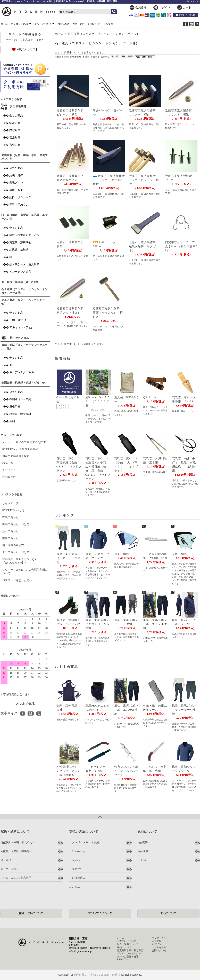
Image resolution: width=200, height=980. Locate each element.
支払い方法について (100, 913)
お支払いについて (127, 941)
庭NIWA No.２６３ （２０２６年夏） (98, 401)
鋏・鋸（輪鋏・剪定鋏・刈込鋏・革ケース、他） (24, 217)
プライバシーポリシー (129, 954)
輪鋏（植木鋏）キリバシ (24, 235)
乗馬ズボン (16, 183)
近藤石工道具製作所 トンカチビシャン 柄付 (144, 180)
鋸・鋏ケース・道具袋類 (24, 264)
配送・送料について (31, 913)
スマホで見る (25, 704)
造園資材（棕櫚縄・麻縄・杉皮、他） (24, 383)
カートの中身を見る (25, 34)
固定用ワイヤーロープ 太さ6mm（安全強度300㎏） (182, 246)
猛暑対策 (15, 123)
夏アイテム (9, 470)
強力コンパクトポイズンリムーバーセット (126, 771)
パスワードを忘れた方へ (17, 580)
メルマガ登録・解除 (128, 957)
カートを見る (159, 947)
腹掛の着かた (10, 538)
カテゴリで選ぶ (21, 24)
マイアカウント (160, 938)
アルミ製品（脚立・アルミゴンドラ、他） (24, 302)
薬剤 (12, 421)
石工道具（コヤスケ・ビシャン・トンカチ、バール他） (105, 34)
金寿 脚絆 (180, 554)
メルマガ (108, 24)
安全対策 (15, 138)
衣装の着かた (10, 517)
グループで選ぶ (44, 24)
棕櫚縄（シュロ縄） (22, 399)
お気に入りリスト (25, 49)
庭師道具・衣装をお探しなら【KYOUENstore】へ (20, 561)
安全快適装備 (18, 106)
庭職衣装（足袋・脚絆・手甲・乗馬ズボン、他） (24, 157)
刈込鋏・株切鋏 (19, 250)
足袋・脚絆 (16, 175)
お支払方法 (63, 24)
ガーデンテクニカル (22, 372)
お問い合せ (94, 24)
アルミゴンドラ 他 (21, 327)
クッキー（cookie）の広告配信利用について (25, 571)
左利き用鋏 (9, 477)
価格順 (86, 57)
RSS (119, 959)
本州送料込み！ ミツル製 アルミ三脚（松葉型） (68, 771)
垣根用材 (15, 407)
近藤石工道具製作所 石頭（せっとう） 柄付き (108, 313)
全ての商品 (16, 116)
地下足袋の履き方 (13, 545)
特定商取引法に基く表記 (130, 950)
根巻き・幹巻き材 (20, 414)
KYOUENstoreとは (13, 510)
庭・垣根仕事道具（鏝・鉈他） (20, 282)
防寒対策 (15, 130)
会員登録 (141, 7)
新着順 (94, 57)
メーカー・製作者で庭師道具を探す (24, 442)
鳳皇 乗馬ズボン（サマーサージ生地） (68, 558)
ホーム (4, 24)
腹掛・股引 (16, 190)
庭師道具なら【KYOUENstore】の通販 (97, 975)
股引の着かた (10, 531)
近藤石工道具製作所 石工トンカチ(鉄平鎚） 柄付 (110, 180)
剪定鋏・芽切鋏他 (20, 242)
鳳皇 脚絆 (122, 554)
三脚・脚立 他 (18, 320)
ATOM (125, 959)
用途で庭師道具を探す (16, 456)
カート (187, 7)
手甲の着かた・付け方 (16, 552)
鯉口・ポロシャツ (20, 197)
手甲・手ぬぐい (19, 205)
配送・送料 (79, 24)
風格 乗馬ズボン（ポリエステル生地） (155, 624)
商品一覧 (8, 463)
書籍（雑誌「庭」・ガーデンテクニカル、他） (24, 347)
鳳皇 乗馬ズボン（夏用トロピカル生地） (97, 624)
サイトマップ (192, 1)
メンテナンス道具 (20, 272)
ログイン (165, 7)
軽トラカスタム (19, 338)
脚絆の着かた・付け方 (16, 524)
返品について (169, 913)
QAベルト (150, 397)
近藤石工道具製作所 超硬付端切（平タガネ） (144, 246)
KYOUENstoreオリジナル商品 (20, 449)
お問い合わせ (186, 15)
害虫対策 (15, 145)
